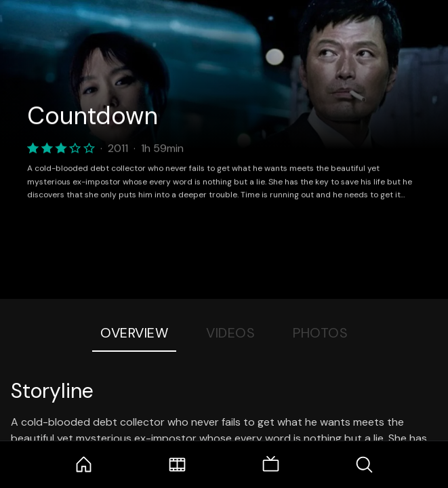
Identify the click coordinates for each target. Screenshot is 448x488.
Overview (134, 333)
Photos (320, 333)
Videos (230, 333)
